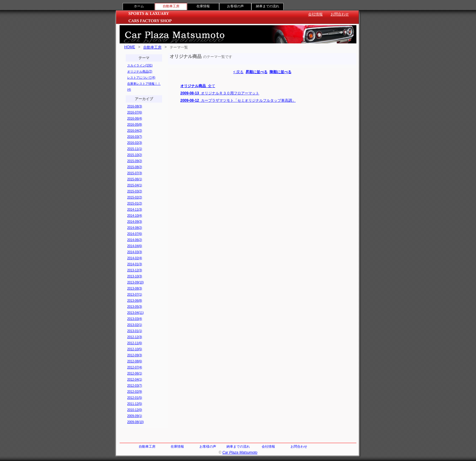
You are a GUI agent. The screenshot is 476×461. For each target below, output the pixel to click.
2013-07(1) (135, 295)
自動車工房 (152, 47)
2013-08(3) (135, 288)
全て (198, 86)
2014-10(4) (135, 216)
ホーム (139, 6)
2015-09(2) (135, 161)
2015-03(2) (135, 191)
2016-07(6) (135, 112)
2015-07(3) (135, 173)
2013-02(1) (135, 325)
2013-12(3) (135, 270)
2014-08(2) (135, 228)
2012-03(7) (135, 386)
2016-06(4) (135, 119)
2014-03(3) (135, 252)
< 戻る (238, 72)
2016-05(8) (135, 125)
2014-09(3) (135, 222)
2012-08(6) (135, 361)
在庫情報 (203, 6)
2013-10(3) (135, 276)
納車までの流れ (268, 6)
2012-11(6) (135, 343)
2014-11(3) (135, 210)
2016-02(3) (135, 143)
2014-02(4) (135, 258)
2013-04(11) (135, 313)
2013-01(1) (135, 331)
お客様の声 (235, 6)
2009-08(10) (135, 422)
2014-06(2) (135, 240)
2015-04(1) (135, 185)
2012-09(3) (135, 355)
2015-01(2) (135, 203)
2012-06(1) (135, 373)
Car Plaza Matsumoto (240, 453)
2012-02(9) (135, 392)
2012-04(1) (135, 380)
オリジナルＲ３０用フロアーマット (220, 93)
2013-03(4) (135, 319)
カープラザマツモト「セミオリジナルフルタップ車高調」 (238, 100)
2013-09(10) (135, 282)
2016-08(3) (135, 106)
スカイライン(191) (140, 65)
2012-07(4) (135, 367)
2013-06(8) (135, 301)
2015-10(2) (135, 155)
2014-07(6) (135, 234)
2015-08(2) (135, 167)
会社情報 (315, 14)
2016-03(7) (135, 137)
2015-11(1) (135, 149)
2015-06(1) (135, 179)
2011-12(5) (135, 404)
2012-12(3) (135, 337)
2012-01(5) (135, 398)
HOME (130, 47)
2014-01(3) (135, 264)
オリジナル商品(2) (140, 71)
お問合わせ (340, 14)
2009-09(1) (135, 416)
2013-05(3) (135, 307)
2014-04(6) (135, 246)
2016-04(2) (135, 131)
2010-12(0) (135, 410)
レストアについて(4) (141, 78)
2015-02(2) (135, 197)
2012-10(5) (135, 349)
